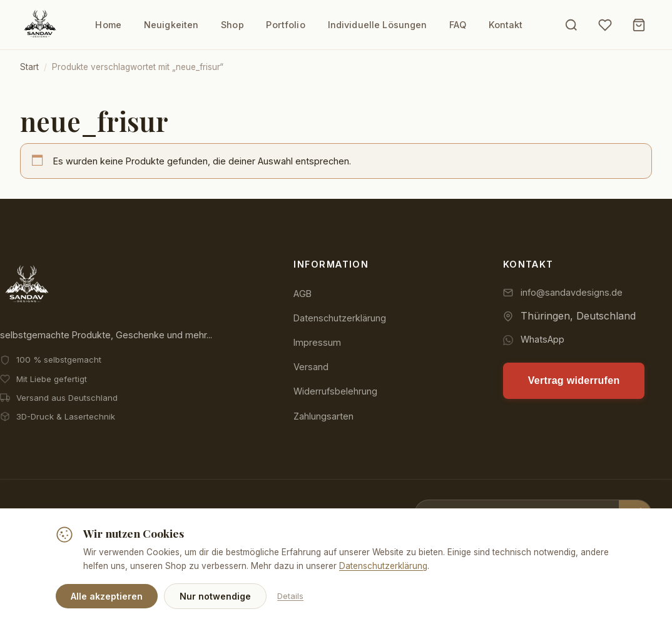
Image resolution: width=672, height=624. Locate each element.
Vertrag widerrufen (574, 380)
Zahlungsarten (323, 416)
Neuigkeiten (171, 25)
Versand (311, 367)
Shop (232, 25)
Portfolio (285, 25)
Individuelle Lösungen (378, 25)
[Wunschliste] (605, 25)
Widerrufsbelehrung (335, 392)
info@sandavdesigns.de (572, 292)
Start (29, 67)
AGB (303, 294)
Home (108, 25)
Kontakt (506, 25)
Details (290, 596)
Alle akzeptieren (107, 596)
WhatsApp (542, 340)
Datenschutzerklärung (340, 318)
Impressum (317, 342)
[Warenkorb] (639, 25)
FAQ (458, 25)
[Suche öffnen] (571, 25)
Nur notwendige (215, 596)
